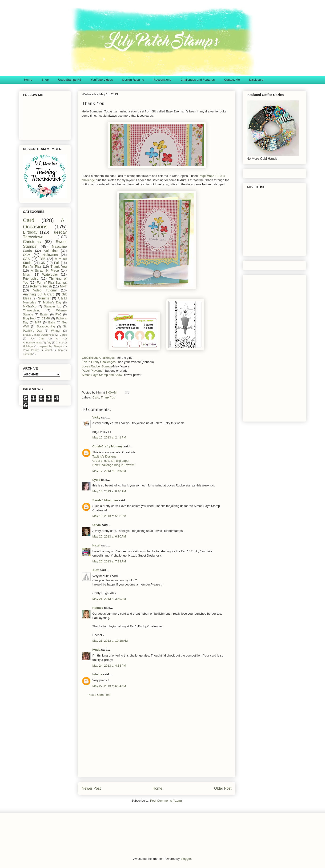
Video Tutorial (45, 290)
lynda (96, 650)
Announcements (33, 342)
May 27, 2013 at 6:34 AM (109, 686)
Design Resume (133, 80)
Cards (63, 335)
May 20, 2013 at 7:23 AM (109, 561)
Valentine (51, 251)
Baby (52, 323)
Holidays (28, 346)
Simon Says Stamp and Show (102, 375)
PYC (58, 315)
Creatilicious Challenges (98, 358)
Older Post (223, 788)
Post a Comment (99, 695)
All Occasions (45, 223)
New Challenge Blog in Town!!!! (114, 465)
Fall (57, 263)
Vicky (96, 417)
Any (49, 342)
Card (96, 397)
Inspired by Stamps (51, 346)
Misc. (27, 275)
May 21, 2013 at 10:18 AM (110, 641)
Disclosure (256, 80)
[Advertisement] (157, 741)
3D (43, 263)
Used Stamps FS (70, 80)
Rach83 (98, 608)
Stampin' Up (53, 307)
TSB (42, 259)
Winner (56, 331)
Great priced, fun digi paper (111, 461)
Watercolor (50, 275)
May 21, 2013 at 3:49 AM (109, 599)
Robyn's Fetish (41, 286)
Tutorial (27, 354)
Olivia (97, 525)
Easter (44, 315)
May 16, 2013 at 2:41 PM (109, 437)
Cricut (59, 342)
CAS (26, 259)
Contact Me (232, 80)
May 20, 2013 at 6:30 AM (109, 536)
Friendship (31, 279)
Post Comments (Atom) (166, 801)
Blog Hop (29, 319)
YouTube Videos (102, 80)
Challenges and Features (198, 80)
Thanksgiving (32, 311)
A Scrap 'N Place (45, 271)
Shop (45, 80)
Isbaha (97, 674)
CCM (27, 255)
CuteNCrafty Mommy (108, 446)
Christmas (32, 242)
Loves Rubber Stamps (97, 366)
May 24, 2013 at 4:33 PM (109, 666)
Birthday (30, 232)
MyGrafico (30, 307)
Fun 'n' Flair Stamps (52, 283)
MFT (63, 286)
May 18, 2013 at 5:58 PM (109, 516)
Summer (44, 298)
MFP (38, 323)
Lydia (96, 480)
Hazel (96, 545)
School (48, 350)
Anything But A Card (39, 294)
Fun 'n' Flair (32, 267)
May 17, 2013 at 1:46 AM (109, 471)
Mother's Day (52, 303)
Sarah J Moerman (105, 500)
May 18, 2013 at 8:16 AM (109, 491)
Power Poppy (31, 350)
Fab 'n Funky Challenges (99, 362)
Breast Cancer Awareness (39, 335)
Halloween (50, 255)
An (58, 338)
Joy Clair (37, 338)
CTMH (46, 319)
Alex (96, 570)
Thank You (108, 397)
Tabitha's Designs (104, 456)
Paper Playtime (93, 371)
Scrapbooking (46, 326)
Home (28, 80)
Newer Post (91, 788)
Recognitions (162, 80)
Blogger (186, 859)
